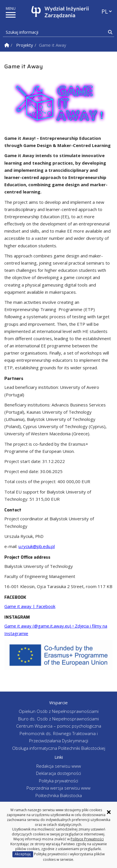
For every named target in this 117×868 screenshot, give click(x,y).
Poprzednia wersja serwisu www (58, 788)
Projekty (25, 45)
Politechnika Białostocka (59, 795)
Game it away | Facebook (30, 606)
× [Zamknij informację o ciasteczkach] (109, 812)
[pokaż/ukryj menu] (11, 15)
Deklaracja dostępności (58, 773)
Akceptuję (23, 854)
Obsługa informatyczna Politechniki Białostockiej (59, 748)
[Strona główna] (60, 12)
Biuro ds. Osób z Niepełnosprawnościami (58, 719)
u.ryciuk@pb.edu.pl (37, 546)
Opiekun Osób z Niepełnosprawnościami (59, 711)
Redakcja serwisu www (59, 766)
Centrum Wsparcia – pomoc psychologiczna (59, 726)
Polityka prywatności (58, 781)
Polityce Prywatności (87, 839)
